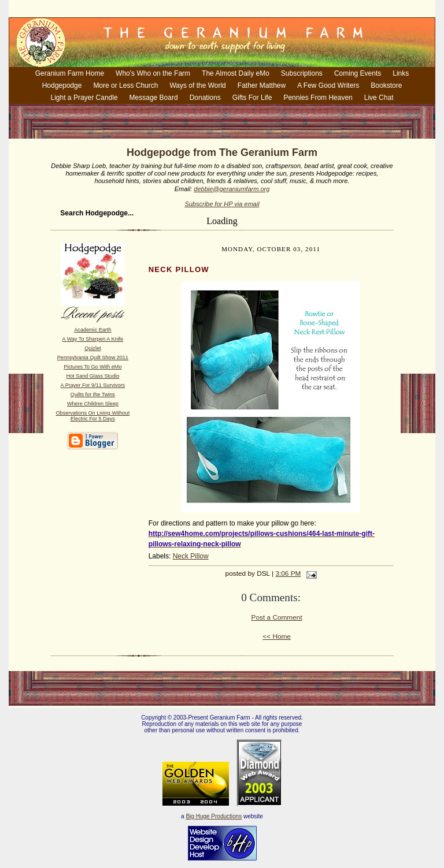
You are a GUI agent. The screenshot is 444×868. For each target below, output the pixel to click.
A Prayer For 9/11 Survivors (93, 385)
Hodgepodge (62, 85)
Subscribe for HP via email (222, 204)
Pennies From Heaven (318, 98)
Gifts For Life (252, 98)
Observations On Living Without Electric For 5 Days (93, 416)
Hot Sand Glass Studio (92, 376)
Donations (205, 98)
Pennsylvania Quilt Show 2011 (93, 357)
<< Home (277, 636)
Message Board (154, 98)
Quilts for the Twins (93, 394)
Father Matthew (262, 85)
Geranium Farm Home (70, 73)
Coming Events (358, 73)
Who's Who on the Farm (153, 73)
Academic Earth (92, 330)
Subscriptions (302, 73)
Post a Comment (277, 617)
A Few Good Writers (328, 85)
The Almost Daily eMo (236, 73)
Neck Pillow (191, 556)
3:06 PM (288, 573)
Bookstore (386, 85)
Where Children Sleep (93, 404)
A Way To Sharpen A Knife (93, 339)
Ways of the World (197, 85)
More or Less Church (125, 85)
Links (401, 73)
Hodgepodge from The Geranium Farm (222, 152)
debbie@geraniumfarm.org (232, 189)
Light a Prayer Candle (84, 98)
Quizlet (92, 348)
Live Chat (379, 98)
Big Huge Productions (214, 816)
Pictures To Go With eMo (92, 367)
